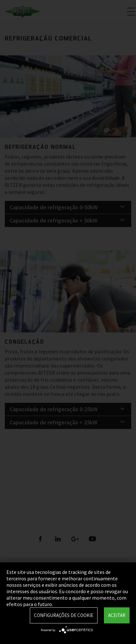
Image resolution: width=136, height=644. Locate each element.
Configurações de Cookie (64, 615)
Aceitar (117, 615)
